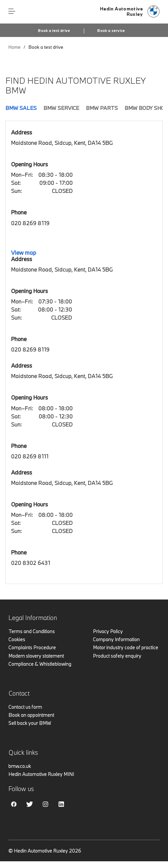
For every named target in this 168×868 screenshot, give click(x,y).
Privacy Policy (108, 631)
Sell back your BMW (30, 723)
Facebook (14, 804)
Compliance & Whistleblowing (40, 664)
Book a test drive (54, 31)
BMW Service (61, 108)
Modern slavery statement (36, 656)
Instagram (45, 804)
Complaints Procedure (32, 647)
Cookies (17, 639)
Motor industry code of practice (126, 647)
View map (24, 253)
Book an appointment (31, 715)
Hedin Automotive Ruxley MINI (41, 774)
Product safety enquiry (117, 656)
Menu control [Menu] (12, 11)
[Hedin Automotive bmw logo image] (130, 12)
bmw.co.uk (20, 766)
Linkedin (61, 804)
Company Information (116, 639)
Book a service (111, 31)
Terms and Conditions (32, 631)
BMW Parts (102, 108)
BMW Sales (21, 108)
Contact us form (25, 707)
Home (14, 47)
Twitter (30, 804)
